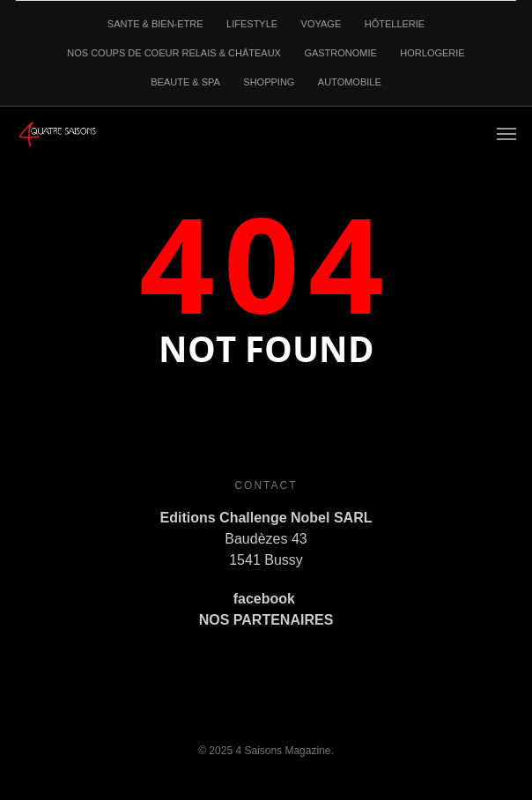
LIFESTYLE (252, 24)
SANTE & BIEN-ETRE (155, 24)
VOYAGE (321, 24)
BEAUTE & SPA (185, 82)
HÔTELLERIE (395, 24)
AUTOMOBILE (350, 82)
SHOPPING (269, 82)
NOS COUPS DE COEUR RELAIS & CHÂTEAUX (174, 53)
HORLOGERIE (432, 53)
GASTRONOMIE (340, 53)
